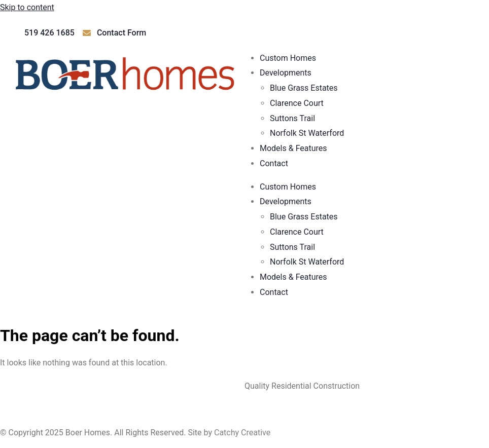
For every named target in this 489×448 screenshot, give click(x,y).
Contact (274, 163)
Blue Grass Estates (304, 88)
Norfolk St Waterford (307, 133)
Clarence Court (297, 103)
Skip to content (27, 7)
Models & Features (293, 148)
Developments (286, 73)
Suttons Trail (292, 118)
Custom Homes (288, 58)
